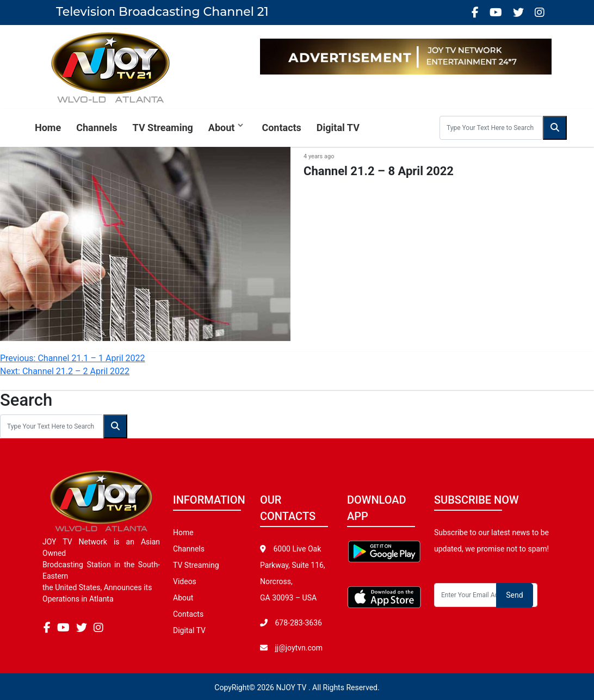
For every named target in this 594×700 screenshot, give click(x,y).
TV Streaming (163, 128)
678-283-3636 (298, 623)
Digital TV (338, 128)
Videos (185, 581)
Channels (97, 128)
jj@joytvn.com (299, 648)
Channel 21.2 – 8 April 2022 (379, 171)
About (222, 128)
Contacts (281, 128)
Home (48, 128)
